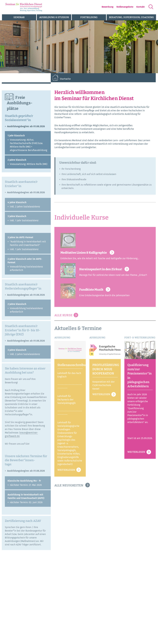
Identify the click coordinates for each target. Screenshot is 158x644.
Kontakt (141, 7)
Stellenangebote (125, 7)
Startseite (65, 79)
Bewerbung (107, 7)
